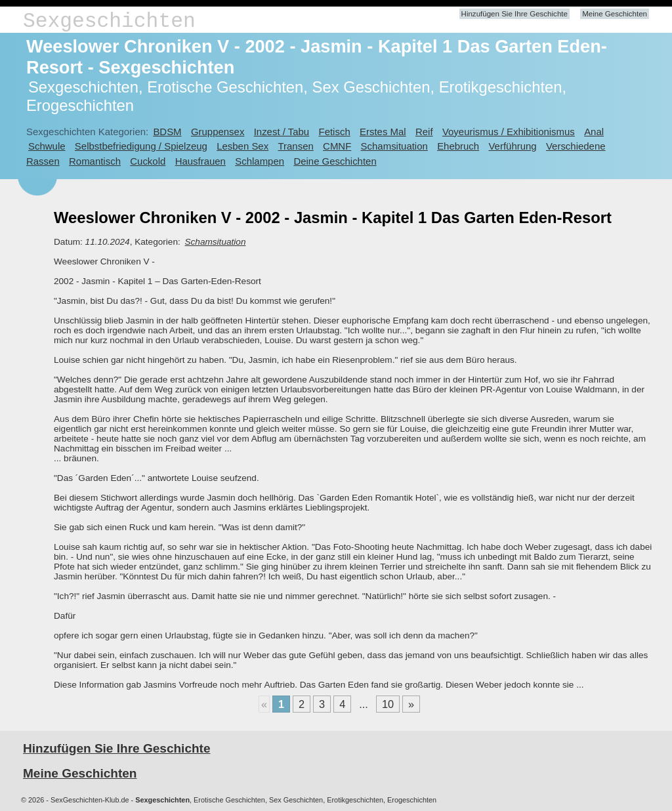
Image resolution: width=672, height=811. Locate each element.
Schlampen (260, 161)
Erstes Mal (383, 132)
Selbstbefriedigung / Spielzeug (141, 146)
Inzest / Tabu (282, 132)
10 (388, 704)
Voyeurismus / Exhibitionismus (509, 132)
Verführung (512, 146)
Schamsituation (394, 146)
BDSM (167, 132)
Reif (424, 132)
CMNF (337, 146)
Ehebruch (458, 146)
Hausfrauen (200, 161)
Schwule (47, 146)
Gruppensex (218, 132)
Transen (295, 146)
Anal (594, 132)
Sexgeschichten (109, 21)
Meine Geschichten (615, 14)
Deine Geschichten (335, 161)
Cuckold (148, 161)
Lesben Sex (242, 146)
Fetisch (335, 132)
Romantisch (95, 161)
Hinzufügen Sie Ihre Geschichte (514, 14)
